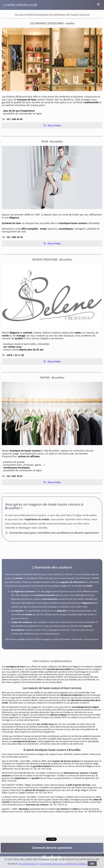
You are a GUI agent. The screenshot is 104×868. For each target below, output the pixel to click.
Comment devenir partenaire (52, 848)
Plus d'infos (54, 125)
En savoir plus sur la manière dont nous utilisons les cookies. (53, 864)
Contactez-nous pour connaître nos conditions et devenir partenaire (54, 533)
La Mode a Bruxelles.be (20, 5)
